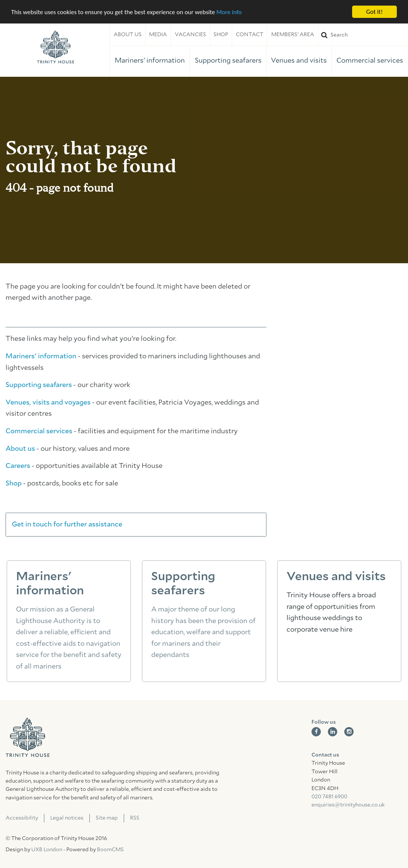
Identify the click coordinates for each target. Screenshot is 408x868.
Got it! (374, 12)
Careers (18, 466)
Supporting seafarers (228, 61)
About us (128, 35)
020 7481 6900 (329, 797)
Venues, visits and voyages (48, 403)
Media (158, 35)
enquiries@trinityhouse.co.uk (348, 805)
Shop (221, 35)
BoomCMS (110, 850)
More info (229, 12)
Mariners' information (150, 61)
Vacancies (190, 35)
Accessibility (22, 818)
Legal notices (67, 818)
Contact (250, 35)
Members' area (293, 35)
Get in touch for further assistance (67, 525)
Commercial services (370, 61)
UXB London (47, 850)
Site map (107, 818)
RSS (135, 818)
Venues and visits (299, 61)
